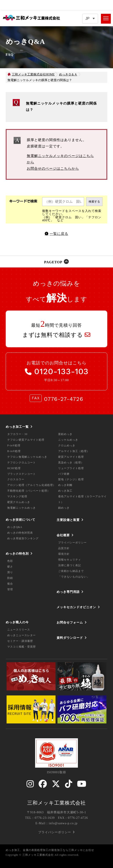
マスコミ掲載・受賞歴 (22, 647)
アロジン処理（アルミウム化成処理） (31, 485)
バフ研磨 (64, 474)
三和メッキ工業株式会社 (56, 803)
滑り (10, 572)
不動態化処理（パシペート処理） (29, 491)
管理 (10, 589)
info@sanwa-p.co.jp (63, 823)
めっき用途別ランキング (23, 538)
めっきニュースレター (22, 635)
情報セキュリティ (70, 560)
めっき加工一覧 (17, 427)
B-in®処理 (14, 451)
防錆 (10, 578)
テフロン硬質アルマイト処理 (26, 440)
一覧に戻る (59, 234)
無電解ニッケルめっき (22, 508)
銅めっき (64, 508)
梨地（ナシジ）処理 (71, 479)
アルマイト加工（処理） (74, 451)
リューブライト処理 (71, 468)
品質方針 (64, 548)
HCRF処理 (14, 468)
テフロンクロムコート (22, 463)
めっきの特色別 (17, 554)
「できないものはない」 (74, 577)
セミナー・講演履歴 (20, 641)
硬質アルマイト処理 (71, 457)
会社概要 (63, 535)
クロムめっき (67, 445)
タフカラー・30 (17, 434)
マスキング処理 (17, 496)
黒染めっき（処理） (71, 463)
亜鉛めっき (65, 434)
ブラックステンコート (22, 474)
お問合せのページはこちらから (53, 169)
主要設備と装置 (68, 520)
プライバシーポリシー (72, 543)
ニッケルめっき (68, 440)
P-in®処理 (14, 445)
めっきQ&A (15, 527)
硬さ (10, 567)
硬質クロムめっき (19, 502)
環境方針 (64, 554)
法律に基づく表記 (70, 565)
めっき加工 (65, 491)
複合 (10, 584)
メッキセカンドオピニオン (76, 607)
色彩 (10, 561)
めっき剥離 (65, 485)
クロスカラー (16, 479)
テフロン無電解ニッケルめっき (27, 457)
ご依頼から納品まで (71, 571)
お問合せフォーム (70, 622)
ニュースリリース (19, 630)
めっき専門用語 (68, 592)
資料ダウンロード (70, 638)
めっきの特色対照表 (20, 533)
